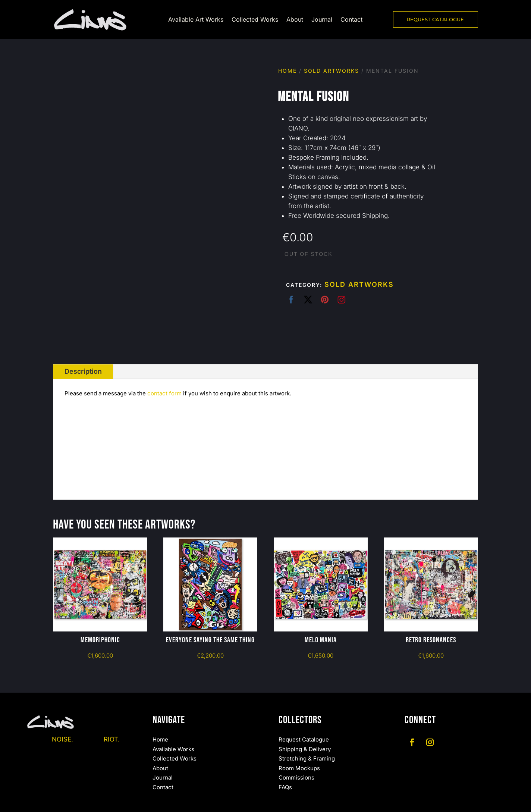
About (295, 20)
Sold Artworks (332, 71)
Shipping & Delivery (305, 749)
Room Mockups (299, 768)
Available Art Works (196, 20)
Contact (351, 20)
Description (83, 371)
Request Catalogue (304, 739)
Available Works (173, 749)
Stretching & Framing (307, 758)
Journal (322, 20)
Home (288, 71)
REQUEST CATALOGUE (435, 19)
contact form (164, 393)
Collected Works (255, 20)
